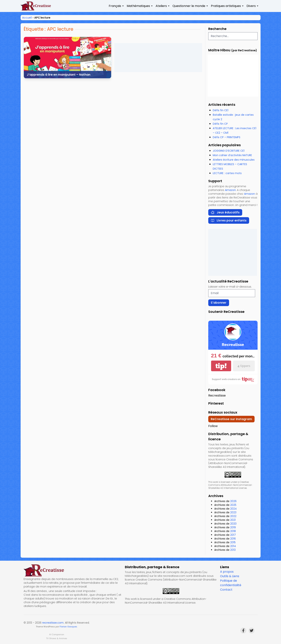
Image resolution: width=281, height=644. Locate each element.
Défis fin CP (220, 124)
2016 (233, 539)
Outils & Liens (230, 576)
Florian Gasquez (68, 627)
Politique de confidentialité (231, 583)
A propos (227, 572)
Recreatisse (217, 395)
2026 (233, 501)
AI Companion (57, 634)
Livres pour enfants (229, 220)
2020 (233, 524)
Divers (251, 6)
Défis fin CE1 (221, 110)
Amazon (230, 190)
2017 (233, 535)
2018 (233, 531)
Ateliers (161, 6)
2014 (233, 546)
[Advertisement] (158, 58)
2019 (233, 527)
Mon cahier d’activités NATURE (232, 155)
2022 (233, 516)
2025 (233, 505)
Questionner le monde (189, 6)
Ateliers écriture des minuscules (234, 160)
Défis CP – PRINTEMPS (227, 137)
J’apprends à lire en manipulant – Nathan (59, 75)
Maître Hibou (219, 50)
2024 (233, 509)
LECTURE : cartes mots (227, 173)
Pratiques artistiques (226, 6)
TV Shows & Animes (57, 638)
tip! (221, 366)
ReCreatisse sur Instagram (231, 419)
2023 (233, 512)
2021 (233, 520)
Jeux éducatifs (225, 212)
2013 (233, 550)
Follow (213, 426)
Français (115, 6)
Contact (226, 590)
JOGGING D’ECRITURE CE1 (229, 151)
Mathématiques (138, 6)
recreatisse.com (53, 623)
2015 (233, 542)
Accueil (27, 18)
